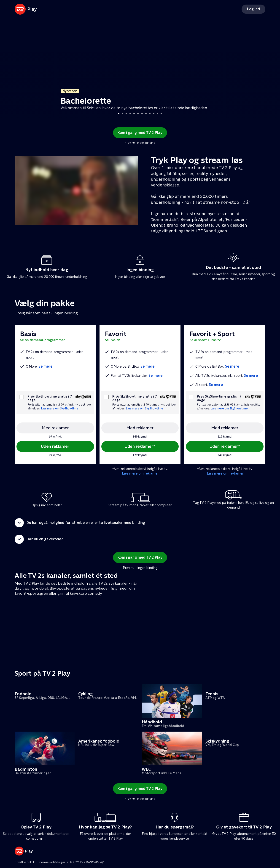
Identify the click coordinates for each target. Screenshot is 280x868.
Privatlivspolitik (25, 862)
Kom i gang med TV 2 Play (140, 133)
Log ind (253, 9)
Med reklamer (55, 428)
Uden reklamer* (140, 446)
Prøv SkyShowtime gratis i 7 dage (50, 398)
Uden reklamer (55, 446)
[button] (140, 523)
